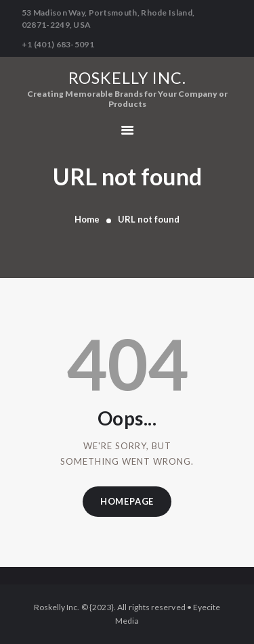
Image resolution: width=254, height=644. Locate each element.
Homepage (127, 501)
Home (87, 219)
